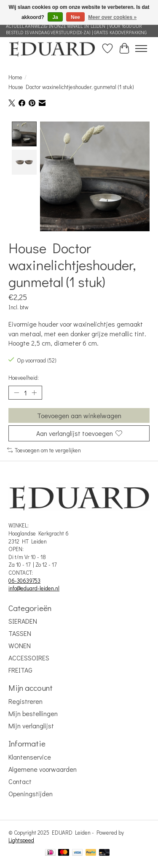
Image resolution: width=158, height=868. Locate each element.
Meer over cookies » (112, 17)
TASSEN (20, 632)
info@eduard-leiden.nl (34, 587)
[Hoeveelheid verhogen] (34, 392)
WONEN (20, 645)
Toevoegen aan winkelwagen (79, 415)
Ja (55, 17)
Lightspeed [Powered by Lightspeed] (21, 839)
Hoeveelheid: (24, 377)
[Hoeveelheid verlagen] (16, 392)
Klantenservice (30, 756)
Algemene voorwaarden (43, 768)
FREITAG (20, 669)
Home (15, 77)
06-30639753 (24, 580)
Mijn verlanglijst (31, 725)
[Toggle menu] (141, 49)
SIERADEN (23, 620)
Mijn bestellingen (33, 713)
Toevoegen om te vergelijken (44, 449)
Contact (20, 780)
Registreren (25, 700)
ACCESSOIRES (29, 657)
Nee (75, 17)
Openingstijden (31, 793)
